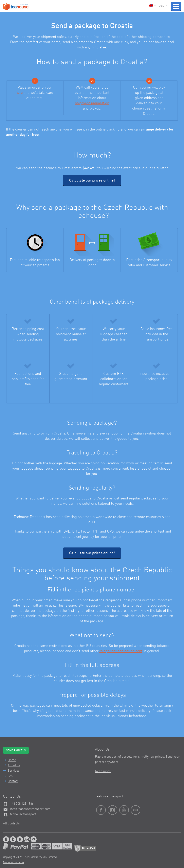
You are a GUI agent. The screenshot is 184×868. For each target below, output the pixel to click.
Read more (103, 771)
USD (163, 6)
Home (12, 760)
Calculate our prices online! (92, 181)
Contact (13, 781)
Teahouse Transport (109, 797)
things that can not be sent (121, 651)
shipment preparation (92, 103)
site (20, 93)
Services (14, 771)
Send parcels (16, 751)
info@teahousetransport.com (30, 809)
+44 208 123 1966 (22, 804)
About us (14, 766)
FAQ (11, 776)
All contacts (11, 824)
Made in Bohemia (14, 862)
